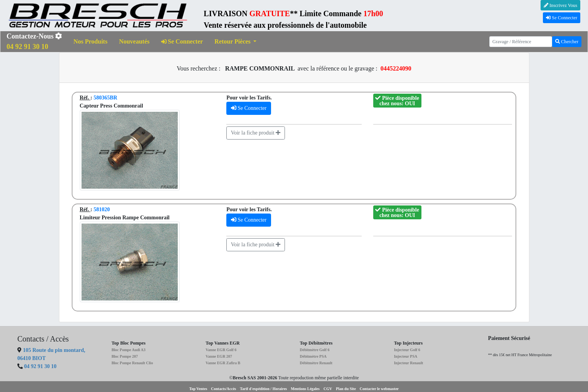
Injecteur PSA (406, 356)
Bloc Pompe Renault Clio (132, 363)
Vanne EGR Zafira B (223, 363)
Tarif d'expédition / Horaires (263, 389)
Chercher (567, 42)
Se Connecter (562, 18)
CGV (328, 389)
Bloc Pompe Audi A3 (128, 350)
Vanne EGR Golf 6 (221, 350)
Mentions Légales (305, 389)
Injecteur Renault (409, 363)
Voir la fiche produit (256, 133)
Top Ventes (198, 389)
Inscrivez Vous (560, 5)
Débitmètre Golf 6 (314, 350)
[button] (235, 42)
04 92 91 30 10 (40, 366)
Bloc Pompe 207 (125, 356)
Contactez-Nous (34, 41)
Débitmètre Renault (316, 363)
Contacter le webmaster (379, 389)
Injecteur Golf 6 (407, 350)
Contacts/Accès (223, 389)
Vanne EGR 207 (219, 356)
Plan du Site (346, 389)
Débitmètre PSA (313, 356)
